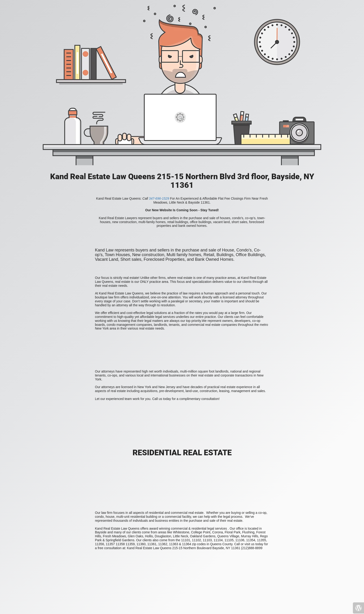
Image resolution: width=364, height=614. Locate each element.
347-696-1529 (159, 198)
